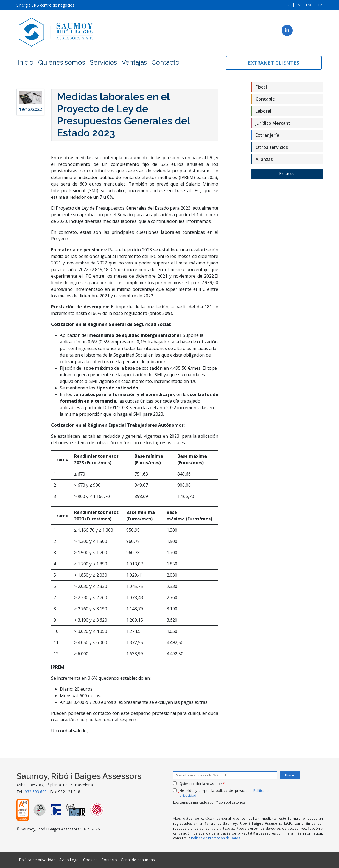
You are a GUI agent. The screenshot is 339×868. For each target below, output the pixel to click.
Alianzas (264, 159)
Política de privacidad (37, 860)
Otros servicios (272, 147)
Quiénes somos (62, 62)
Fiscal (261, 87)
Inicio (26, 62)
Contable (265, 99)
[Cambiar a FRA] (320, 5)
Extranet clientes (274, 63)
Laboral (263, 111)
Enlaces (287, 174)
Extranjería (267, 135)
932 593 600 (36, 792)
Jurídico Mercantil (274, 123)
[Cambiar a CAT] (299, 5)
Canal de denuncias (138, 860)
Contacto (166, 62)
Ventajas (134, 62)
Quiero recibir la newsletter (202, 784)
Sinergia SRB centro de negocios (45, 5)
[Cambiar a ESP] (288, 5)
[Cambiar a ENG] (309, 5)
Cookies (90, 860)
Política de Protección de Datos (216, 838)
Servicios (103, 62)
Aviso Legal (69, 860)
